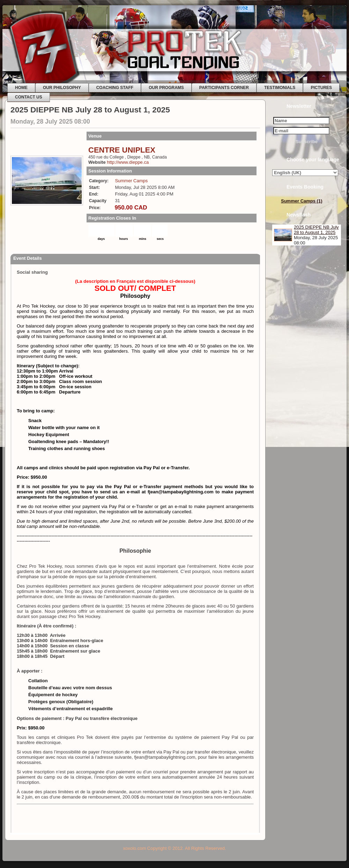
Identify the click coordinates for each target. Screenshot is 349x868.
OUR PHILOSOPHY (62, 88)
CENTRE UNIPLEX (122, 150)
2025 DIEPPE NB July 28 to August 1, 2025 (316, 230)
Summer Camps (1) (302, 201)
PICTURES (321, 88)
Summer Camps (131, 181)
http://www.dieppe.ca (128, 162)
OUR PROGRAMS (166, 88)
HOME (21, 88)
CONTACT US (29, 97)
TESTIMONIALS (280, 88)
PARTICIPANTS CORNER (224, 88)
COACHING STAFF (115, 88)
